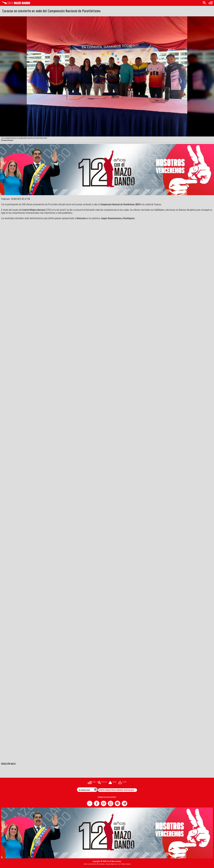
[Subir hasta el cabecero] (122, 783)
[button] (90, 803)
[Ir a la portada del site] (112, 783)
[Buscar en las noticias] (204, 3)
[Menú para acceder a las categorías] (211, 3)
